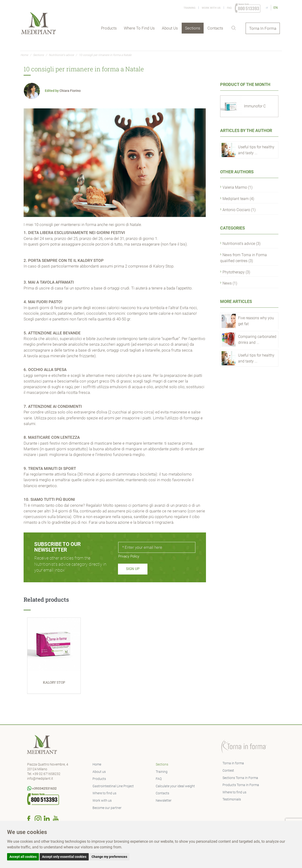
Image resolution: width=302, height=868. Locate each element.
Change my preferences (109, 857)
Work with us (211, 8)
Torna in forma (233, 763)
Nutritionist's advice (61, 55)
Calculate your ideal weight (175, 786)
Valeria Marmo (237, 187)
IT (267, 8)
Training (189, 8)
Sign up (133, 569)
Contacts (215, 28)
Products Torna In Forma (241, 785)
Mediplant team (238, 199)
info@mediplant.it (40, 779)
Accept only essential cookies (64, 857)
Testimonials (232, 799)
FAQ (229, 8)
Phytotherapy (236, 272)
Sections (193, 28)
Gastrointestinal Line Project (113, 786)
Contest (228, 770)
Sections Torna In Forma (240, 778)
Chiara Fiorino (70, 91)
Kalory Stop (163, 266)
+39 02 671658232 (46, 774)
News (230, 283)
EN (276, 8)
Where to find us (139, 28)
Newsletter (164, 800)
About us (170, 28)
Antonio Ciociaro (239, 210)
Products (109, 28)
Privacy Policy (129, 556)
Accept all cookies (23, 857)
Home (24, 55)
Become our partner (107, 808)
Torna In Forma (263, 28)
